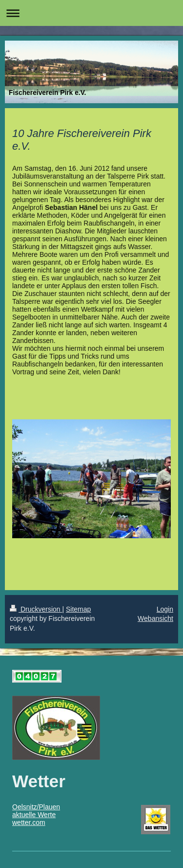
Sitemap (78, 609)
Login (165, 609)
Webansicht (155, 618)
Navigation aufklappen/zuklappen (91, 13)
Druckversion (36, 609)
